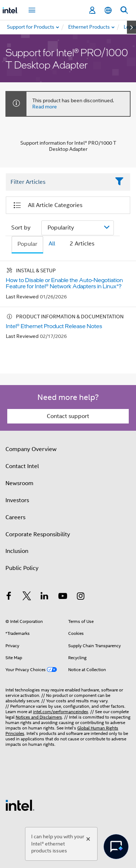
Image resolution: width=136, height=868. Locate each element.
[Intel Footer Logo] (20, 805)
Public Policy (22, 568)
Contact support (68, 416)
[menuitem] (89, 27)
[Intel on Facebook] (9, 597)
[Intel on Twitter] (27, 597)
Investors (17, 500)
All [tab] (52, 244)
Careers (15, 517)
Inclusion (17, 551)
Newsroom (19, 483)
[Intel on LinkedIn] (45, 597)
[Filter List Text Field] (58, 182)
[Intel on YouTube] (63, 597)
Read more (45, 107)
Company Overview (31, 449)
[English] (108, 10)
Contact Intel (22, 466)
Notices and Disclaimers (39, 717)
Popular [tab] (27, 244)
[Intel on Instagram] (81, 597)
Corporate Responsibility (38, 534)
